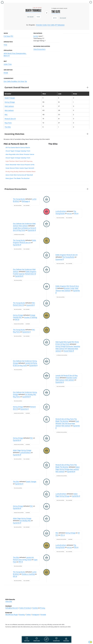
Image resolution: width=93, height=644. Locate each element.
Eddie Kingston (61, 255)
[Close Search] (91, 2)
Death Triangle (33, 10)
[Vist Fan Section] (88, 2)
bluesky (22, 614)
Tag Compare (26, 205)
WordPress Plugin (12, 614)
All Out (69, 213)
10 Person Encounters (62, 355)
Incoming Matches (14, 134)
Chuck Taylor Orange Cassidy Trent (18, 151)
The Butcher (64, 421)
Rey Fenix (8, 123)
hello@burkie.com (12, 608)
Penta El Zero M (10, 119)
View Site (9, 601)
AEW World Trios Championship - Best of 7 (15, 54)
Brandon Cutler (42, 25)
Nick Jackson (9, 110)
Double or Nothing (31, 317)
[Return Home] (2, 2)
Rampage (25, 201)
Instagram (36, 614)
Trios (5, 45)
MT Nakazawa (60, 25)
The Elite (56, 12)
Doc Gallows (17, 223)
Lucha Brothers (61, 211)
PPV (12, 36)
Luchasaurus (25, 228)
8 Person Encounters (19, 235)
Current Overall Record (17, 87)
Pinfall (6, 73)
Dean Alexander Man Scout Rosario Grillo (20, 165)
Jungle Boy (17, 228)
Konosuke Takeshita (73, 346)
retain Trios (8, 64)
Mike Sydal (67, 342)
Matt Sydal (59, 342)
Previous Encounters (16, 189)
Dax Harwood (67, 423)
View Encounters (39, 49)
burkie (36, 36)
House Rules (68, 351)
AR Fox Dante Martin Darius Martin (18, 147)
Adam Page (17, 450)
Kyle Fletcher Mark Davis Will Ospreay (19, 161)
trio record (30, 17)
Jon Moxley (29, 394)
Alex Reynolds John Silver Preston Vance (20, 154)
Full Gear (7, 36)
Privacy (43, 608)
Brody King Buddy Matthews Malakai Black (21, 171)
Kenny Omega (10, 102)
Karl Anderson (27, 223)
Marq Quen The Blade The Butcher (18, 178)
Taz (26, 81)
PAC (6, 114)
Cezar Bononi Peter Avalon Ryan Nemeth (20, 168)
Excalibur (14, 81)
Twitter (28, 614)
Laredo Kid (29, 363)
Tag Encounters (18, 205)
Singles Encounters (19, 324)
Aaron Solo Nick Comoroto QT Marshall (19, 175)
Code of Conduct (25, 608)
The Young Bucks (19, 199)
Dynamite (31, 230)
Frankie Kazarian (19, 274)
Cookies (35, 608)
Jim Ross (21, 81)
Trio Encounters (18, 280)
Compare (28, 324)
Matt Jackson (9, 106)
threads (43, 614)
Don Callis (51, 25)
